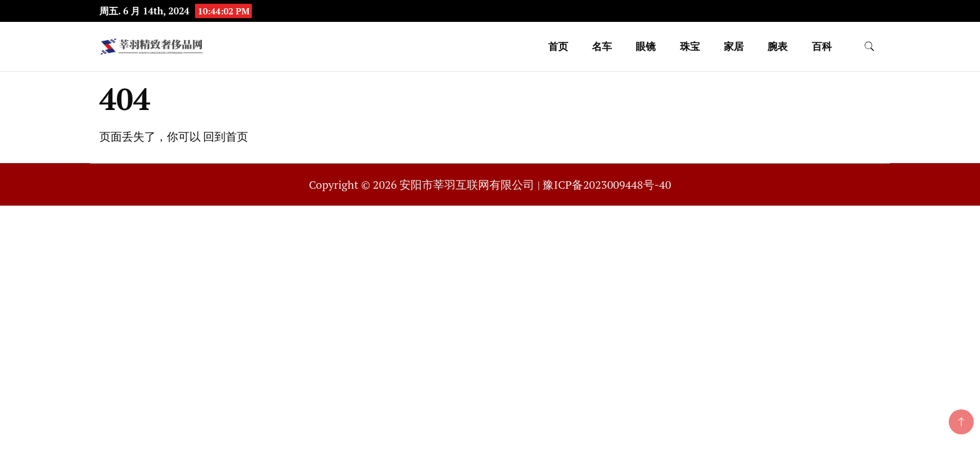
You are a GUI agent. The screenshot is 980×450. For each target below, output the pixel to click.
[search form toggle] (869, 47)
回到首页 (226, 136)
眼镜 (646, 46)
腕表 (777, 46)
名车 (602, 46)
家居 (734, 46)
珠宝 (690, 46)
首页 (558, 46)
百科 (822, 46)
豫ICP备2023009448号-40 (607, 184)
